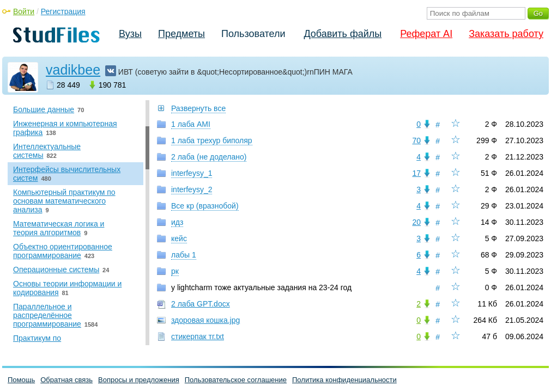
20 (416, 222)
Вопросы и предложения (139, 380)
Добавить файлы (343, 34)
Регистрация (63, 11)
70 (416, 140)
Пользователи (253, 34)
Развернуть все (198, 108)
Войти (24, 11)
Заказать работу (506, 34)
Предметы (181, 34)
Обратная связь (66, 380)
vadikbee (73, 70)
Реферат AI (426, 34)
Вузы (130, 34)
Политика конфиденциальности (344, 380)
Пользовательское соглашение (236, 380)
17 (416, 173)
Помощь (21, 380)
